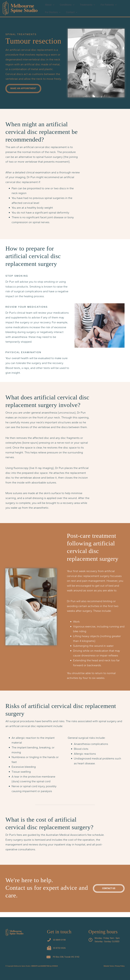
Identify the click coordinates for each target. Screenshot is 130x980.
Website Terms (109, 966)
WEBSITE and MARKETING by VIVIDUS (45, 966)
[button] (53, 5)
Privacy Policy (120, 966)
